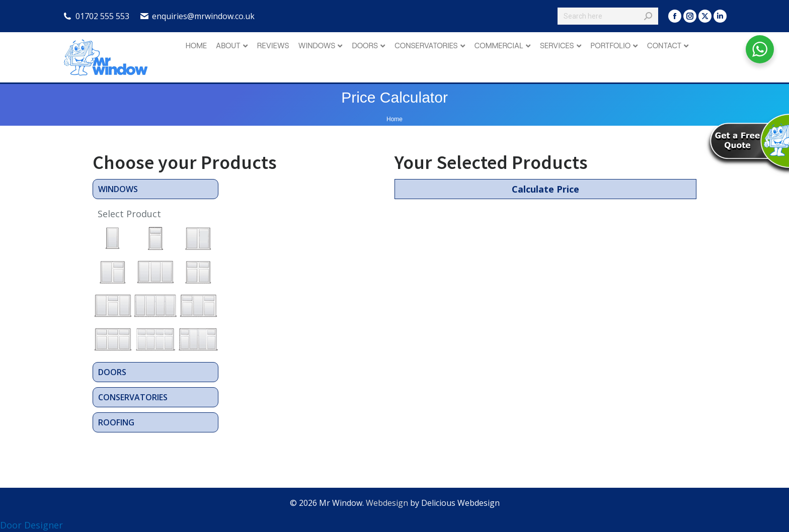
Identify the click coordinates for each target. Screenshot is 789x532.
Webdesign (387, 503)
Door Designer (31, 525)
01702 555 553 (102, 16)
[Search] (608, 16)
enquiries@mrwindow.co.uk (203, 16)
